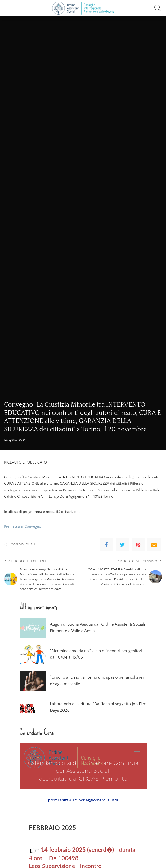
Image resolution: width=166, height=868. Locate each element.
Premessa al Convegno (23, 527)
